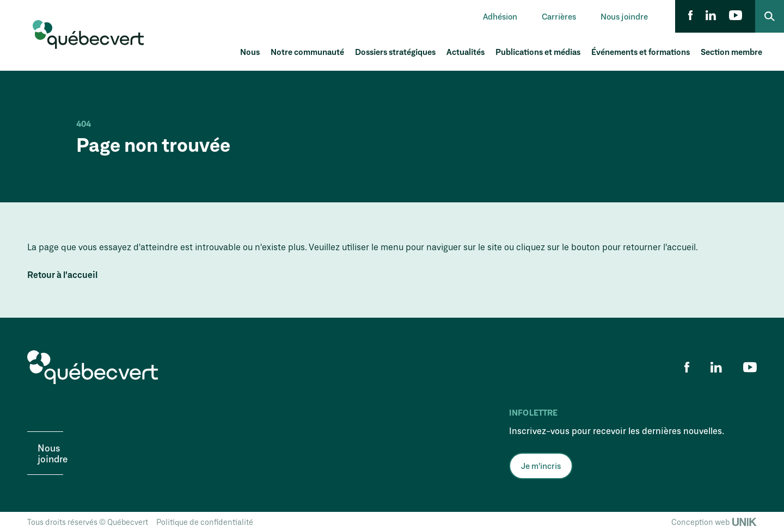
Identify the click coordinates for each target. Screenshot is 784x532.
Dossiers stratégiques (395, 52)
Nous (250, 52)
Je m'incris (541, 466)
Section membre (731, 52)
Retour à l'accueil (62, 275)
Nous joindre (624, 16)
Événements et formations (641, 52)
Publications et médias (538, 52)
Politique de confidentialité (205, 522)
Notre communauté (307, 52)
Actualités (465, 52)
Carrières (559, 16)
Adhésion (500, 16)
